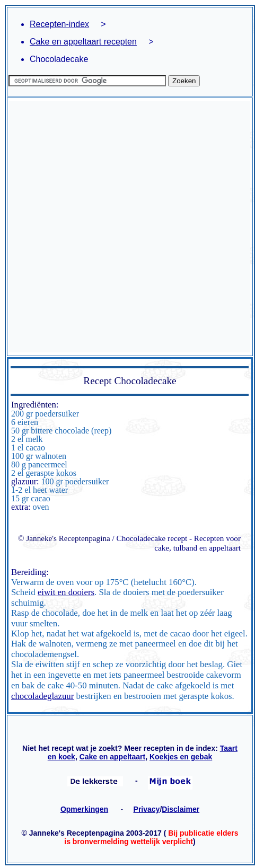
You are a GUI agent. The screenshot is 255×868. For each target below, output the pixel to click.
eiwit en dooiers (66, 592)
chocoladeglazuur (42, 696)
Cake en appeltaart (113, 757)
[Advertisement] (125, 227)
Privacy (147, 809)
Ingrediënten (34, 405)
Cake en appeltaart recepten (83, 42)
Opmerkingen (84, 809)
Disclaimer (181, 809)
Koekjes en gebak (181, 757)
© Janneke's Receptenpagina (64, 538)
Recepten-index (59, 24)
